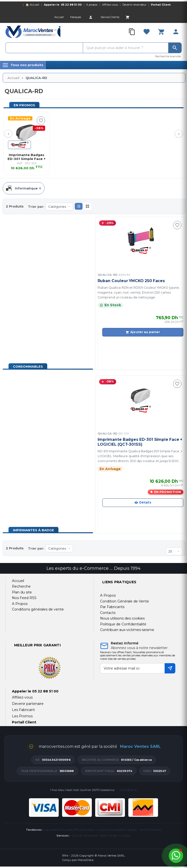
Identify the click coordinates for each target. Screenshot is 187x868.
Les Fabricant (23, 710)
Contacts (108, 613)
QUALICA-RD (114, 275)
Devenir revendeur (134, 5)
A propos (92, 5)
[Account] (91, 17)
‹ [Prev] (8, 134)
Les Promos (22, 716)
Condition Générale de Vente (125, 601)
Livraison (125, 836)
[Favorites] (147, 32)
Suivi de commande (85, 836)
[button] (79, 206)
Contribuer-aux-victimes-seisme (127, 630)
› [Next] (179, 134)
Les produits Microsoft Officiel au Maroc (70, 830)
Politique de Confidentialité (123, 624)
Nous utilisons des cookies (122, 618)
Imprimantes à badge (33, 530)
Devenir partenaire (28, 704)
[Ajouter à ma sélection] (41, 120)
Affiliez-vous (110, 5)
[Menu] (23, 65)
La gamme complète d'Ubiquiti (117, 830)
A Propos (108, 595)
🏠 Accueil (32, 5)
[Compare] (132, 32)
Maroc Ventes (108, 836)
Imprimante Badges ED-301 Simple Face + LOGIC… (27, 157)
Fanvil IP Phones (150, 830)
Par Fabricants (112, 607)
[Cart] (128, 17)
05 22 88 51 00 (71, 5)
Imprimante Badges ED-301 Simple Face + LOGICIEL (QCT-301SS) (140, 442)
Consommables (28, 366)
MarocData (86, 860)
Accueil (13, 78)
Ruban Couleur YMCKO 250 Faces (131, 281)
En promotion (168, 492)
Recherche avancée (168, 56)
